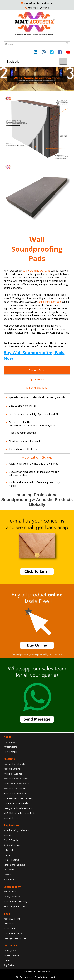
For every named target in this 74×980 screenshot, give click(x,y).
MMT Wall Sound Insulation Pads (19, 813)
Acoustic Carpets (12, 769)
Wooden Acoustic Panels (16, 803)
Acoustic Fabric (11, 818)
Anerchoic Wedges (13, 774)
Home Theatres (11, 860)
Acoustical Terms (12, 919)
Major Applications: (37, 388)
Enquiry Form (10, 951)
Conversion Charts (13, 933)
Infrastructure (10, 747)
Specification (37, 379)
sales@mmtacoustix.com (38, 3)
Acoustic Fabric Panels (14, 789)
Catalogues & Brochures (16, 938)
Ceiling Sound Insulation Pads (18, 808)
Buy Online (9, 965)
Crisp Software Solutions (46, 977)
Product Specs (11, 929)
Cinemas (8, 855)
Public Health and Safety (15, 902)
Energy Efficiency (12, 897)
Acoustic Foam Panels (14, 764)
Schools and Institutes (14, 865)
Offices (7, 875)
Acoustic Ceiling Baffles (15, 793)
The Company (10, 742)
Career (7, 960)
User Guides (10, 924)
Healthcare (9, 870)
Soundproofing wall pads (36, 271)
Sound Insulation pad (49, 302)
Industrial (8, 850)
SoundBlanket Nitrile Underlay (18, 798)
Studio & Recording (13, 845)
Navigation (14, 62)
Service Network (11, 955)
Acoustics (8, 835)
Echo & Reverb (11, 840)
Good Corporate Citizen (15, 907)
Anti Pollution (10, 892)
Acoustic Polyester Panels (16, 779)
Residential (9, 880)
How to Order (10, 752)
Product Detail (37, 370)
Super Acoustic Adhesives (16, 784)
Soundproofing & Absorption (18, 830)
